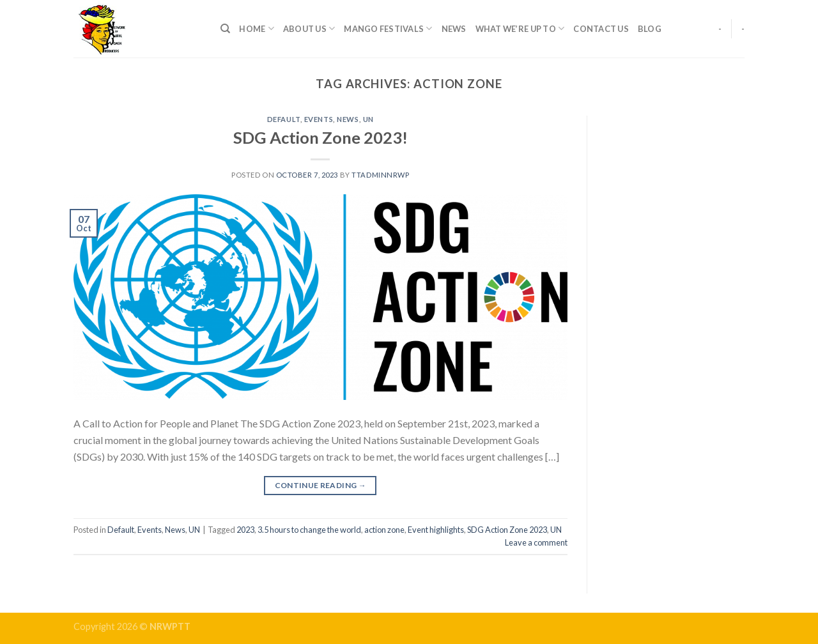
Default (284, 119)
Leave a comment (536, 542)
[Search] (225, 29)
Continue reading (321, 485)
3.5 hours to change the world (309, 530)
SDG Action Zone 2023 (507, 530)
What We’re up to (520, 28)
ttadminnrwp (380, 175)
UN (368, 119)
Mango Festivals (388, 28)
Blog (650, 29)
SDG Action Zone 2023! (320, 137)
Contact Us (601, 29)
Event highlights (436, 530)
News (454, 29)
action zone (384, 530)
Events (319, 119)
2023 (245, 530)
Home (256, 28)
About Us (309, 28)
